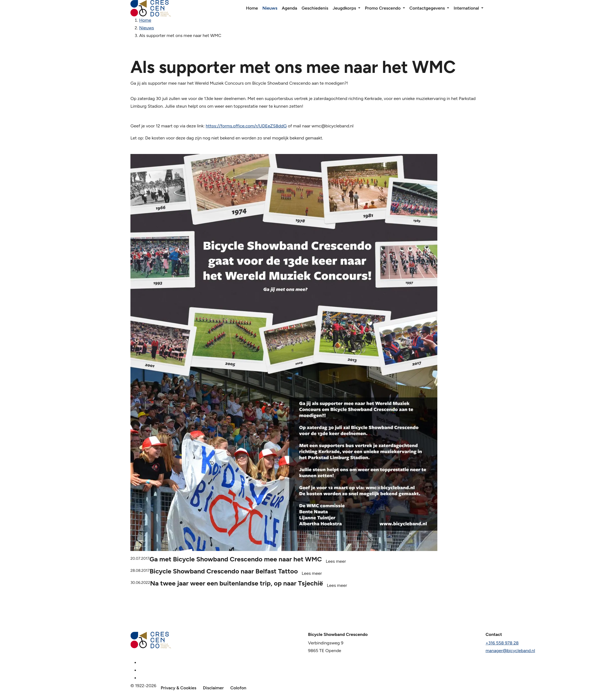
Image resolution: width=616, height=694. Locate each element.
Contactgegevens (427, 8)
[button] (359, 8)
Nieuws (270, 8)
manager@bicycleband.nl (510, 651)
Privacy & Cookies (178, 688)
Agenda (289, 8)
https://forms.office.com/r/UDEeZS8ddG (246, 126)
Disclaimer (213, 688)
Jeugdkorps (344, 8)
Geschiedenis (315, 8)
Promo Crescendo (383, 8)
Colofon (238, 688)
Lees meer (336, 561)
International (466, 8)
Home (252, 8)
